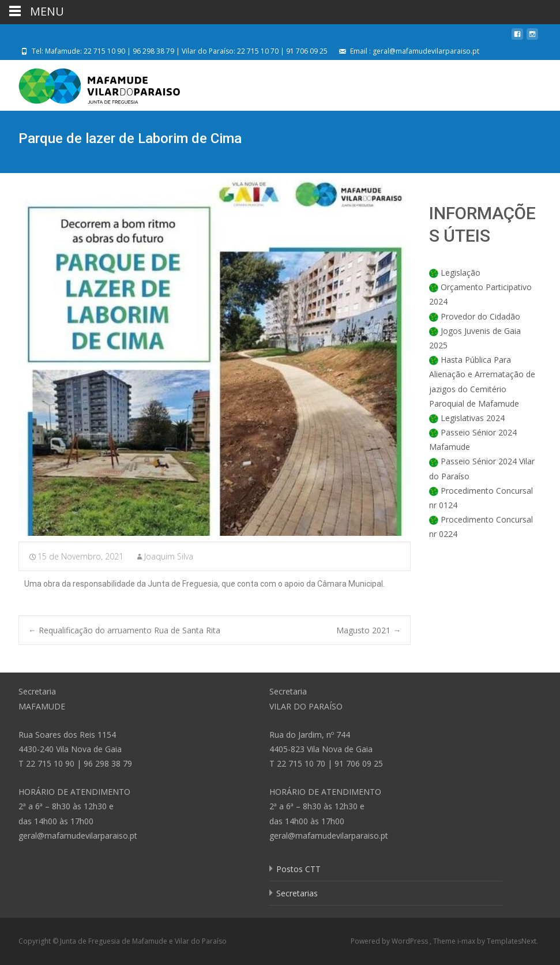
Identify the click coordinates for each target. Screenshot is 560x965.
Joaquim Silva (169, 556)
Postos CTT (298, 869)
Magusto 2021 (369, 630)
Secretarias (297, 893)
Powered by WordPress (390, 941)
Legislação (461, 273)
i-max (467, 941)
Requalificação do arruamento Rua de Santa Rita (124, 630)
